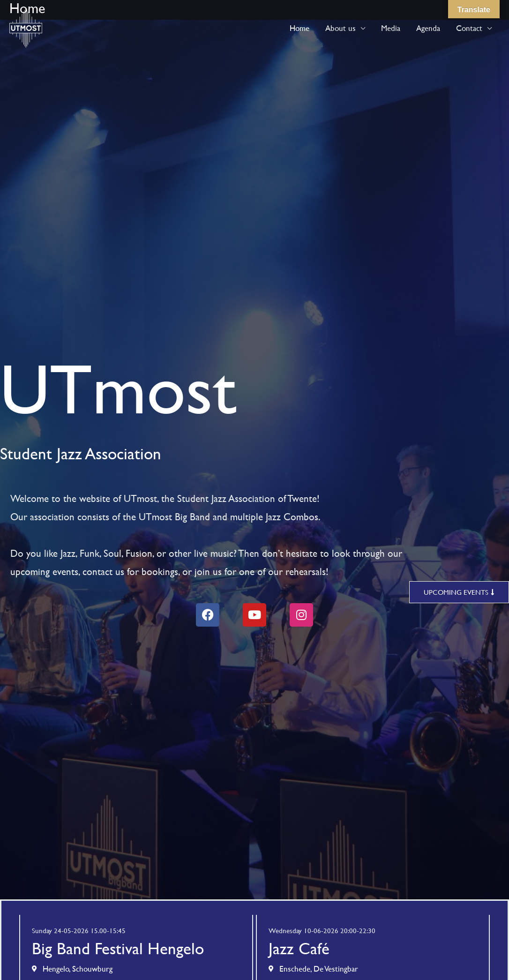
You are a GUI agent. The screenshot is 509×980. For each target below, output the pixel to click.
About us (341, 28)
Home (299, 28)
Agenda (428, 28)
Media (391, 28)
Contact (469, 28)
